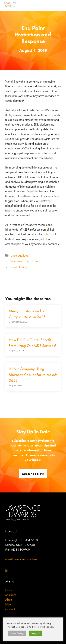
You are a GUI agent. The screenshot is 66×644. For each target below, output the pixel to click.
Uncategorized (19, 256)
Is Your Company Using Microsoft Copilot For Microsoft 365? (33, 375)
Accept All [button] (35, 633)
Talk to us (49, 234)
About (9, 600)
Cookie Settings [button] (17, 633)
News (9, 604)
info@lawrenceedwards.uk (21, 559)
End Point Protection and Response (33, 34)
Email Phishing (19, 267)
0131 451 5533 (28, 540)
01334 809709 (20, 550)
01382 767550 (26, 545)
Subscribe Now (33, 474)
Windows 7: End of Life (24, 261)
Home (9, 590)
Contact (10, 609)
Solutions (11, 595)
